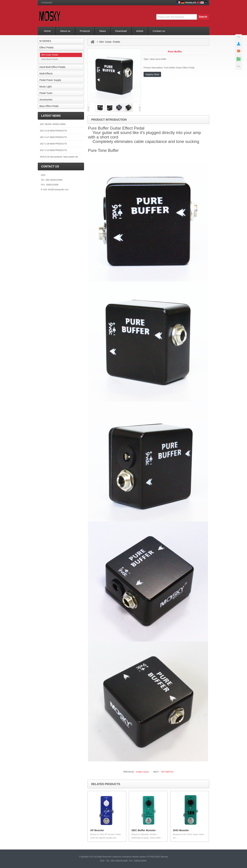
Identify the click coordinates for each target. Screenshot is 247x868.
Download (121, 31)
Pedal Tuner (46, 93)
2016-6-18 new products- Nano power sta (59, 157)
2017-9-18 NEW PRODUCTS (53, 131)
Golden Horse (142, 772)
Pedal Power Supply (50, 80)
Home (47, 31)
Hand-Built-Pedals (50, 59)
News (103, 31)
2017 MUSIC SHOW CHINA (53, 124)
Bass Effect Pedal (49, 106)
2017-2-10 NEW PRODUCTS (53, 150)
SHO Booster (181, 830)
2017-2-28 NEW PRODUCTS (53, 144)
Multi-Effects (46, 74)
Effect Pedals (46, 47)
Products (85, 31)
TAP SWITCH (167, 772)
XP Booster (97, 830)
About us (65, 31)
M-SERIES (45, 41)
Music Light (46, 87)
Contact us (159, 31)
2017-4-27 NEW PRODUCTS (53, 137)
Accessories (46, 100)
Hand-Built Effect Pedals (52, 67)
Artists (140, 31)
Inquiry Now (152, 74)
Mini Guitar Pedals (50, 55)
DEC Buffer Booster (144, 830)
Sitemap (164, 857)
